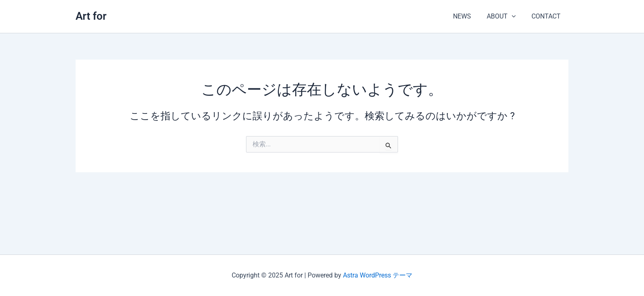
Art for (91, 16)
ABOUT (505, 16)
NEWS (468, 16)
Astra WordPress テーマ (378, 275)
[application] (515, 16)
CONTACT (547, 16)
